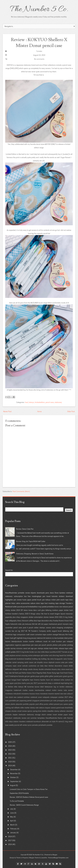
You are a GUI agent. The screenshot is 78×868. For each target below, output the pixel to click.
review (28, 593)
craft (28, 634)
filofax (24, 673)
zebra (18, 603)
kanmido (44, 683)
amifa (49, 631)
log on (56, 687)
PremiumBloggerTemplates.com (58, 858)
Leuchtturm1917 (55, 652)
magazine (9, 690)
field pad (18, 673)
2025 (10, 742)
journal (25, 607)
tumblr (43, 864)
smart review (22, 711)
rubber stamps (39, 628)
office (71, 697)
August (13, 785)
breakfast (28, 659)
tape (42, 603)
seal (63, 708)
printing (70, 645)
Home (39, 411)
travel (48, 596)
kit (44, 638)
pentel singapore (33, 701)
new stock (9, 697)
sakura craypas (45, 708)
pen (44, 596)
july (23, 624)
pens (47, 593)
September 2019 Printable (19, 793)
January (13, 833)
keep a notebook (54, 683)
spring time (37, 711)
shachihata (69, 708)
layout (63, 614)
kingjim (57, 614)
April (12, 821)
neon (71, 624)
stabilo (44, 711)
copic (15, 666)
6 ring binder (68, 617)
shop (18, 617)
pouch (31, 628)
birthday (70, 655)
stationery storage (34, 715)
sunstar (8, 631)
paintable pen (14, 701)
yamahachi (42, 725)
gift (15, 638)
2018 (18, 610)
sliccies (14, 711)
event (68, 669)
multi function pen (59, 641)
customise (32, 666)
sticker (13, 610)
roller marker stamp (28, 708)
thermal (70, 718)
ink (52, 680)
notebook (69, 593)
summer (34, 718)
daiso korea (28, 610)
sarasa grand (56, 708)
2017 (23, 631)
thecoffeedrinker (11, 593)
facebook (18, 864)
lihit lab (35, 624)
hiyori (48, 680)
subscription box (20, 596)
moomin (51, 694)
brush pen (41, 600)
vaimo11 (61, 721)
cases (31, 662)
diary (71, 600)
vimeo (50, 864)
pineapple (61, 701)
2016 (10, 844)
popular (32, 704)
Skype (53, 864)
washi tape (64, 600)
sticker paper (63, 715)
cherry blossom (23, 621)
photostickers (45, 701)
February (13, 829)
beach (62, 655)
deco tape (37, 621)
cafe (71, 631)
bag (58, 655)
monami (66, 624)
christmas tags (11, 634)
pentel (34, 600)
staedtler (51, 711)
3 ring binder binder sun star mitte (32, 652)
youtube (49, 725)
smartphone (68, 628)
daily (42, 666)
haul (27, 402)
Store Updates (60, 593)
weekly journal (14, 725)
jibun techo (22, 683)
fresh (66, 673)
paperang (23, 701)
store (38, 603)
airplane (12, 655)
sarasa (48, 628)
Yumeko (39, 51)
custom (49, 634)
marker (25, 690)
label (42, 687)
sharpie (8, 711)
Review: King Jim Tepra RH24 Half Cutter (31, 541)
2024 (10, 746)
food (62, 673)
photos (55, 645)
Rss (60, 864)
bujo (7, 621)
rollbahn (17, 708)
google (28, 864)
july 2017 (34, 683)
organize (18, 645)
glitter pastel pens (56, 676)
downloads (41, 593)
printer (64, 645)
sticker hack (68, 610)
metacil (48, 690)
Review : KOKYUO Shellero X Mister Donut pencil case (39, 43)
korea (57, 607)
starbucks (22, 715)
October (13, 777)
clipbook (51, 662)
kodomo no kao (51, 638)
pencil (71, 607)
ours (7, 701)
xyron (29, 725)
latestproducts (17, 641)
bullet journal (17, 607)
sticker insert (52, 715)
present (57, 704)
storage (62, 603)
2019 (57, 617)
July (12, 809)
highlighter (9, 600)
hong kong (27, 638)
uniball (8, 652)
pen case (34, 645)
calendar (8, 662)
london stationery (66, 687)
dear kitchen (49, 666)
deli (21, 669)
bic (65, 655)
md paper (44, 624)
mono (37, 694)
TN (29, 631)
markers (55, 610)
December (14, 769)
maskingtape (37, 596)
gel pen (27, 676)
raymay (13, 648)
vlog (66, 721)
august (54, 631)
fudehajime (14, 676)
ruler (37, 708)
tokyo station (14, 721)
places (8, 704)
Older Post (71, 411)
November (14, 773)
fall (13, 673)
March (12, 825)
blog (7, 659)
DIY (22, 610)
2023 (18, 652)
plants (13, 704)
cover (19, 666)
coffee (31, 621)
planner (8, 603)
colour (38, 614)
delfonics (9, 669)
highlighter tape (27, 680)
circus (46, 662)
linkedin (32, 864)
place (71, 701)
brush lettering (63, 631)
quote (71, 704)
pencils (49, 645)
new (62, 694)
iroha (62, 680)
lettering (48, 610)
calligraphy (13, 621)
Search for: (9, 570)
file (42, 614)
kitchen (11, 687)
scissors (19, 648)
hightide (20, 638)
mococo (32, 694)
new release (64, 607)
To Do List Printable (17, 801)
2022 (10, 754)
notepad (70, 641)
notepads (46, 697)
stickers (62, 596)
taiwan (52, 617)
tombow (8, 614)
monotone (44, 694)
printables (51, 607)
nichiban (27, 697)
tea (13, 631)
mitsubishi (17, 694)
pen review (18, 600)
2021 (61, 617)
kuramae (31, 687)
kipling (67, 683)
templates (41, 718)
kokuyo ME (22, 687)
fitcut (34, 673)
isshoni (68, 680)
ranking (8, 708)
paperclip (9, 617)
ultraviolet (45, 721)
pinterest (39, 864)
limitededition (40, 402)
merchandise (39, 690)
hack (71, 621)
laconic (8, 641)
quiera (66, 704)
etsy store (61, 669)
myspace (35, 864)
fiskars (29, 673)
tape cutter (69, 648)
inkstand (57, 680)
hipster (43, 680)
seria (54, 628)
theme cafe (62, 718)
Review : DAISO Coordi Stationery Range (24, 805)
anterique (36, 655)
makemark (17, 690)
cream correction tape (38, 634)
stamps (41, 648)
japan (29, 600)
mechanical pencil (55, 624)
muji (40, 607)
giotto (42, 676)
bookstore (20, 659)
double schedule (45, 669)
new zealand (18, 697)
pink (60, 645)
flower (49, 673)
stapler (15, 715)
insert (52, 614)
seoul (25, 648)
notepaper (54, 697)
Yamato (65, 652)
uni (16, 631)
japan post (14, 683)
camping (20, 662)
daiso (52, 593)
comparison (21, 634)
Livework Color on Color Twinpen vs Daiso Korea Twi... (29, 789)
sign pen (34, 648)
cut (38, 666)
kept (62, 683)
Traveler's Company (38, 631)
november (9, 628)
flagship (39, 673)
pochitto (26, 704)
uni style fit (53, 721)
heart (19, 680)
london (26, 641)
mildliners (39, 641)
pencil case (50, 402)
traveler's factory (18, 614)
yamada (35, 725)
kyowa (37, 687)
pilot (58, 600)
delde (71, 666)
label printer (69, 638)
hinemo (37, 680)
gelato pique (35, 676)
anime (30, 655)
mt (49, 641)
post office (39, 704)
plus (14, 617)
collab (71, 662)
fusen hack (9, 638)
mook (45, 641)
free (29, 596)
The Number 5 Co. (39, 9)
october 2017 (63, 697)
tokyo (13, 603)
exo (71, 669)
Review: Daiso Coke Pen (25, 529)
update (13, 652)
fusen (24, 600)
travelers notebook (26, 721)
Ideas (47, 652)
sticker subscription (36, 617)
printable (21, 593)
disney (36, 669)
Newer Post (7, 411)
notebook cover (36, 697)
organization (10, 645)
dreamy (54, 669)
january (34, 638)
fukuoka (21, 676)
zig (19, 631)
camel (14, 662)
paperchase (26, 645)
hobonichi (14, 624)
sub (28, 718)
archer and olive (50, 655)
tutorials (55, 596)
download (69, 596)
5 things (32, 614)
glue (43, 610)
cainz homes (68, 659)
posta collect (49, 704)
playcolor (19, 704)
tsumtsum (37, 721)
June (12, 813)
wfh (21, 725)
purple (8, 648)
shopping (60, 628)
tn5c (7, 721)
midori (54, 600)
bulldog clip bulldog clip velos (43, 659)
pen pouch (42, 645)
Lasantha (44, 858)
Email (57, 864)
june (39, 683)
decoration (45, 621)
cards (26, 662)
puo (61, 704)
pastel (44, 607)
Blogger (55, 855)
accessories (25, 603)
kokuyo (31, 402)
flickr (25, 864)
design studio (28, 669)
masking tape (53, 603)
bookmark (12, 659)
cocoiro (58, 662)
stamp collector (60, 711)
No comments (39, 59)
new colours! (68, 694)
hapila (7, 624)
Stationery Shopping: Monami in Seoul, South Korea (35, 554)
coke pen (64, 662)
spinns (30, 711)
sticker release (59, 648)
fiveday (56, 621)
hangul (14, 680)
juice (28, 683)
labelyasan (49, 687)
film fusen (69, 634)
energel (55, 634)
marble (31, 641)
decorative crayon (61, 666)
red (12, 708)
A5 (26, 631)
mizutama (25, 694)
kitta (16, 687)
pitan (66, 701)
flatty (45, 673)
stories (46, 617)
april (42, 655)
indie (20, 624)
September (14, 781)
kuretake (60, 638)
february (62, 634)
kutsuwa (28, 624)
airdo (7, 655)
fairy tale (8, 673)
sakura (33, 603)
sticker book (48, 648)
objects (33, 593)
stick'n (44, 715)
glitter (47, 676)
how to (47, 614)
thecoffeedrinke (51, 718)
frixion (67, 621)
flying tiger (56, 673)
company (9, 666)
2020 (27, 614)
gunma (70, 676)
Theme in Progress (22, 858)
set (29, 648)
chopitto (40, 662)
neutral (57, 694)
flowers (61, 621)
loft (39, 624)
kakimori (40, 638)
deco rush (37, 610)
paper (61, 610)
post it (25, 628)
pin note (53, 701)
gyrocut (8, 680)
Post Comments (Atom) (21, 491)
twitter (21, 864)
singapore (24, 617)
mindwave (9, 694)
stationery (58, 402)
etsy (51, 621)
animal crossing (22, 655)
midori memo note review (62, 690)
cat (35, 662)
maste (31, 690)
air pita (70, 652)
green (65, 676)
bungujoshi (59, 659)
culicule (25, 666)
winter (25, 725)
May (12, 817)
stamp (8, 610)
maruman (69, 614)
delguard (16, 669)
